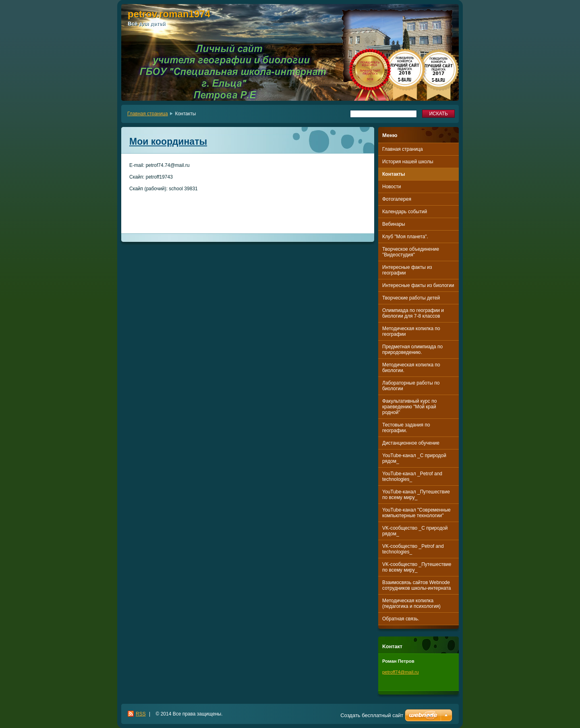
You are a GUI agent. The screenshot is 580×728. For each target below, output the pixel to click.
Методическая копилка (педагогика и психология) (411, 603)
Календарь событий (405, 212)
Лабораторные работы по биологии (411, 386)
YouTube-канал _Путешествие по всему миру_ (416, 495)
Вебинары (394, 224)
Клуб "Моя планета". (405, 237)
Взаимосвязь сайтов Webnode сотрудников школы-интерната (416, 585)
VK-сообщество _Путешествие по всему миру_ (417, 567)
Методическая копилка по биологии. (411, 368)
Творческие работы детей (411, 298)
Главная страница (148, 114)
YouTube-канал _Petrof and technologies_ (412, 476)
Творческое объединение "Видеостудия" (411, 252)
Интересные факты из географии (407, 270)
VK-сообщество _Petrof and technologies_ (413, 549)
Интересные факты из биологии (418, 285)
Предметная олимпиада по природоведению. (412, 349)
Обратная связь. (401, 619)
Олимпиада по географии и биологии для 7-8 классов (413, 313)
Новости (391, 187)
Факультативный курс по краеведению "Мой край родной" (409, 407)
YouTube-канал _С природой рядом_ (414, 458)
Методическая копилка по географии (411, 331)
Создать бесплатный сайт (372, 715)
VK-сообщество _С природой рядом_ (415, 531)
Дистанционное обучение (411, 443)
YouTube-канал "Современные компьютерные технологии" (416, 513)
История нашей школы (408, 162)
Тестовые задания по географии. (406, 428)
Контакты (394, 174)
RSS (141, 714)
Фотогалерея (397, 199)
